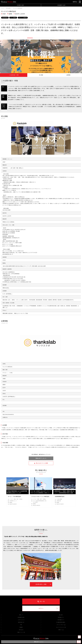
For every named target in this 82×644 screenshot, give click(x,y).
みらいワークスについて (61, 627)
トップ (2, 8)
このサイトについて (21, 620)
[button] (30, 38)
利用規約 (21, 627)
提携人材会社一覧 (21, 622)
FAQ (21, 625)
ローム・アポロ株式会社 (14, 496)
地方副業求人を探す (61, 5)
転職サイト (61, 630)
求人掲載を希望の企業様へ (61, 622)
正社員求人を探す (20, 5)
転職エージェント (21, 632)
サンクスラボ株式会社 (18, 8)
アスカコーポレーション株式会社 (40, 496)
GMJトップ (21, 615)
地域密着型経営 (5, 18)
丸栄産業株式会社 (60, 496)
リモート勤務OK (13, 18)
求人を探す (8, 8)
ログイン (75, 2)
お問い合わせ (21, 630)
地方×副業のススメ (61, 620)
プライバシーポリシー (61, 625)
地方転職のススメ (61, 617)
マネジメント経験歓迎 (23, 18)
